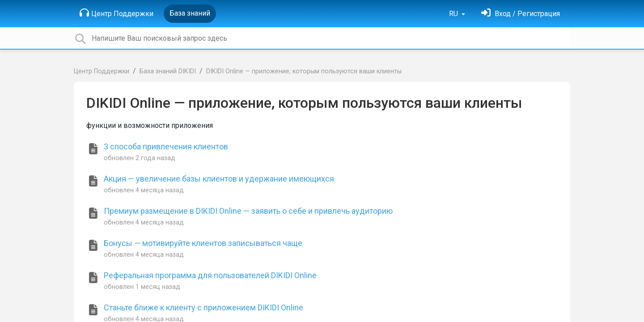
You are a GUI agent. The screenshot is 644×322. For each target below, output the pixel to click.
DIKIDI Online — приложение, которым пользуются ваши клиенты (304, 71)
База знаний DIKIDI (168, 71)
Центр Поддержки (117, 13)
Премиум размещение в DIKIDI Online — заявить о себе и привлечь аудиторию (248, 211)
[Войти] (521, 14)
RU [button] (454, 14)
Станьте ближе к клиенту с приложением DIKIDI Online (203, 307)
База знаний (190, 13)
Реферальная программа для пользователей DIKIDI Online (210, 275)
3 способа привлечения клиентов (166, 146)
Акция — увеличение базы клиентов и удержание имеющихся (219, 179)
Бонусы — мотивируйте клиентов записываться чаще (203, 243)
